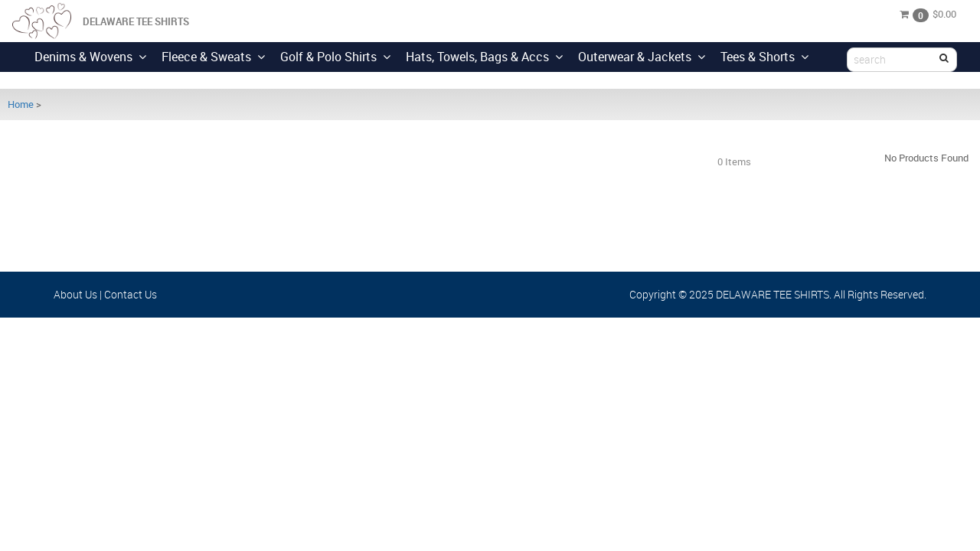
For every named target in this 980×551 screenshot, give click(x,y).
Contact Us (131, 294)
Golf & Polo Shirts (335, 57)
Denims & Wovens (90, 57)
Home (21, 104)
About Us (75, 294)
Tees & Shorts (764, 57)
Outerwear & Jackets (642, 57)
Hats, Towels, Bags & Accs (484, 57)
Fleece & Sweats (213, 57)
